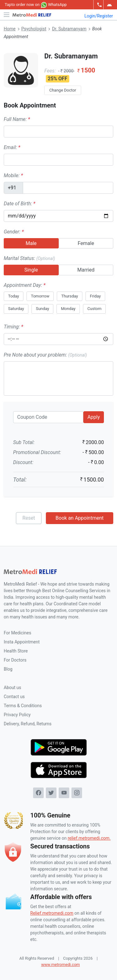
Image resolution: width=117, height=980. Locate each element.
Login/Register (99, 16)
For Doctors (15, 660)
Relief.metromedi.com (52, 913)
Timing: (13, 327)
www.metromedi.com (61, 965)
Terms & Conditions (23, 706)
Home (10, 29)
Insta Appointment (22, 642)
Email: (12, 147)
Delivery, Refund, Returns (28, 724)
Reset (29, 518)
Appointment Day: (25, 285)
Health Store (16, 651)
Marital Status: (29, 258)
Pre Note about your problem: (45, 355)
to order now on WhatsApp (36, 5)
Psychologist (34, 29)
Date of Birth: (19, 204)
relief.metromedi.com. (89, 838)
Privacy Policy (17, 715)
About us (12, 687)
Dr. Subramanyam (69, 29)
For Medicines (17, 633)
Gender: (14, 232)
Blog (8, 669)
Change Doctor (63, 90)
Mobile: (13, 175)
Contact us (14, 697)
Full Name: (17, 119)
